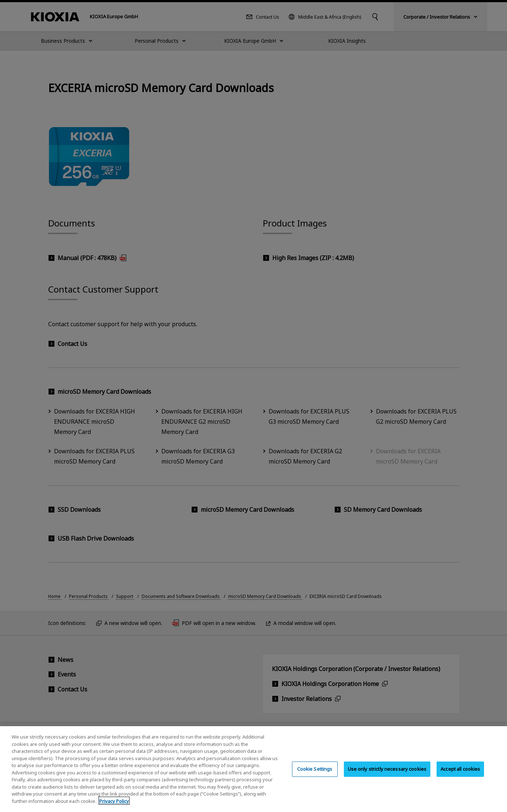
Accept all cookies (460, 774)
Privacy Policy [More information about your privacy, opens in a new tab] (114, 806)
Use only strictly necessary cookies (387, 774)
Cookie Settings (315, 774)
